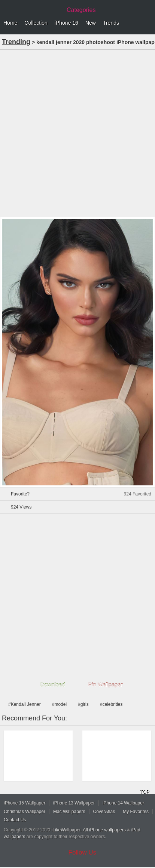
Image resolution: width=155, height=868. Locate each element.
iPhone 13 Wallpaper (74, 803)
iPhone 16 (66, 23)
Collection (36, 23)
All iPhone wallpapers (104, 830)
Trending (16, 42)
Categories (81, 10)
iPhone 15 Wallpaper (25, 803)
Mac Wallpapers (69, 812)
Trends (111, 23)
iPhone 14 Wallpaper (123, 803)
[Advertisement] (77, 133)
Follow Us (83, 852)
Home (10, 23)
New (91, 23)
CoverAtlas (104, 812)
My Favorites (136, 812)
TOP (145, 792)
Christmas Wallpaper (25, 812)
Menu (148, 23)
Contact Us (15, 820)
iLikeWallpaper (66, 830)
